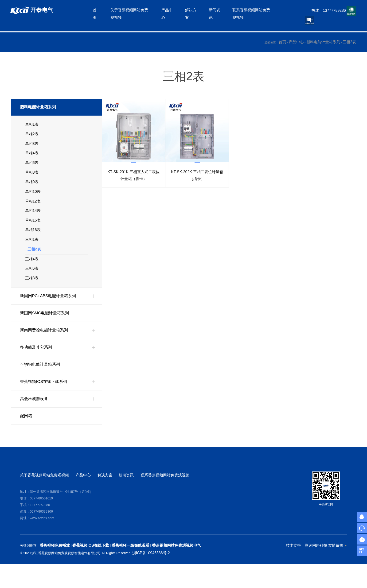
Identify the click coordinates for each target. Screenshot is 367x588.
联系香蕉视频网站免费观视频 (166, 492)
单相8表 (32, 178)
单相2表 (32, 136)
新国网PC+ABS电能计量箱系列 (50, 313)
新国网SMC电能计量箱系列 (46, 330)
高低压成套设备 (35, 416)
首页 (282, 42)
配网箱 (26, 433)
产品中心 (296, 42)
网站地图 (8, 584)
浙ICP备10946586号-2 (151, 570)
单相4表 (32, 157)
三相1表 (32, 252)
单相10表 (33, 199)
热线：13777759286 (327, 12)
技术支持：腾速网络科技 (307, 562)
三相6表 (32, 284)
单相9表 (32, 189)
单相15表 (33, 231)
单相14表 (33, 220)
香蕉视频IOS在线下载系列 (45, 398)
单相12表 (33, 210)
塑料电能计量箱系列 (323, 42)
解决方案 (105, 492)
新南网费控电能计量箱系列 (45, 347)
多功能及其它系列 (37, 364)
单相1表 (32, 125)
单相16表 (33, 241)
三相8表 (32, 294)
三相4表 (32, 273)
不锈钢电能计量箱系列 (41, 381)
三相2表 (349, 42)
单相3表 (32, 146)
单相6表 (32, 167)
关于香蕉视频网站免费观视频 (44, 492)
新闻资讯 (127, 492)
